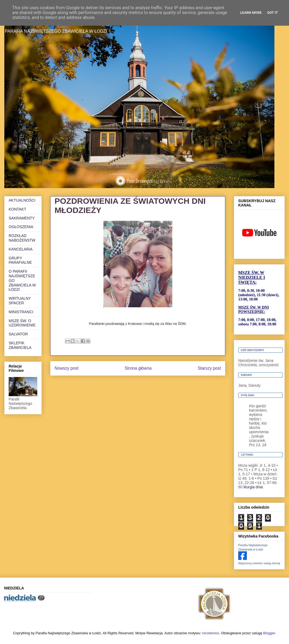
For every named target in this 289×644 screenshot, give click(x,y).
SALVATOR (18, 334)
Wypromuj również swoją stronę (259, 563)
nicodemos (211, 633)
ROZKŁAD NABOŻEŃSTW (22, 238)
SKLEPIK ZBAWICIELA (20, 345)
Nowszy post (66, 368)
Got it (273, 13)
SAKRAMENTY (22, 218)
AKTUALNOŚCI (22, 200)
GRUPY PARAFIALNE (20, 260)
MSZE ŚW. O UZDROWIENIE (22, 323)
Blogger (269, 633)
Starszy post (209, 368)
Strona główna (138, 368)
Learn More (251, 13)
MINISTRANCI (21, 312)
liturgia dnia (253, 487)
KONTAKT (17, 209)
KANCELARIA (21, 249)
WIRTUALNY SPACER (20, 301)
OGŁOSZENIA (21, 227)
